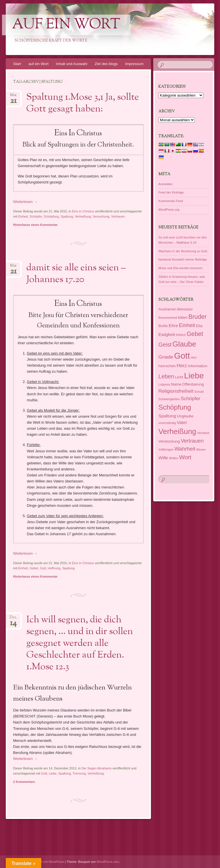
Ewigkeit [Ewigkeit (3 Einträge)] (167, 334)
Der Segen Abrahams (96, 768)
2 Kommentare (24, 782)
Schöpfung (51, 216)
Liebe (53, 773)
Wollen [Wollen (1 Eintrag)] (174, 458)
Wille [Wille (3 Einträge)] (163, 458)
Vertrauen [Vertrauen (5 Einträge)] (192, 441)
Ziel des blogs (106, 64)
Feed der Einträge (171, 192)
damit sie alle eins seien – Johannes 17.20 (76, 274)
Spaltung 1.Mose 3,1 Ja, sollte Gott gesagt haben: (83, 103)
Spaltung (67, 216)
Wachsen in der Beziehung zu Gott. (183, 251)
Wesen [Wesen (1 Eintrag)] (201, 449)
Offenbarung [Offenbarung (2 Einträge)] (193, 384)
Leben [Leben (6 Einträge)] (166, 376)
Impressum (134, 64)
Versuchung (101, 216)
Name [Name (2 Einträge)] (176, 384)
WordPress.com (108, 862)
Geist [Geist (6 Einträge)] (165, 345)
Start (17, 64)
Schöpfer (36, 216)
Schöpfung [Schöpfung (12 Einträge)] (175, 407)
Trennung (79, 773)
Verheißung (83, 216)
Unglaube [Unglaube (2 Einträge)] (185, 416)
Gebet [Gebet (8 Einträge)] (195, 334)
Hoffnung (54, 568)
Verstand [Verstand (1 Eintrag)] (203, 433)
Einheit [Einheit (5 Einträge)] (187, 325)
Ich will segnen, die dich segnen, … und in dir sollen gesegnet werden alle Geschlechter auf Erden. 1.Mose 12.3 (80, 644)
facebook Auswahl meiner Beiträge (183, 259)
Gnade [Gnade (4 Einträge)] (166, 357)
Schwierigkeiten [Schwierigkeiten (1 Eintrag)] (169, 399)
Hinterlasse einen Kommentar (35, 225)
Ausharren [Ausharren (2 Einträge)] (167, 309)
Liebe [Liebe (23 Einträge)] (194, 376)
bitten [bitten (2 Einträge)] (183, 317)
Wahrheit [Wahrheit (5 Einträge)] (185, 449)
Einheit (23, 216)
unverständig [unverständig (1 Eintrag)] (167, 423)
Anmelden (166, 184)
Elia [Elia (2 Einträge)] (199, 326)
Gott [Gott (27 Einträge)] (182, 356)
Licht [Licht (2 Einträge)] (179, 377)
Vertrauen (118, 216)
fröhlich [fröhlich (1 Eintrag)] (181, 335)
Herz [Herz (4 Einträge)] (182, 365)
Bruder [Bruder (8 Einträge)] (198, 317)
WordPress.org (169, 210)
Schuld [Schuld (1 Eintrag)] (199, 392)
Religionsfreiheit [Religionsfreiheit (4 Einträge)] (176, 391)
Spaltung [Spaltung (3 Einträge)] (167, 416)
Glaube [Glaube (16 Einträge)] (184, 344)
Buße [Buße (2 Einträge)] (163, 326)
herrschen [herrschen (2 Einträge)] (167, 366)
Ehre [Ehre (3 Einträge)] (173, 325)
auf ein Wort (66, 25)
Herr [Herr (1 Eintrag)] (194, 357)
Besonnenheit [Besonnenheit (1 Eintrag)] (168, 318)
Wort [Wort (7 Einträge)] (185, 457)
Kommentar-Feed (171, 201)
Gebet (34, 568)
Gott (43, 568)
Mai (13, 97)
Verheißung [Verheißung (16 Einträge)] (177, 431)
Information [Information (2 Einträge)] (198, 366)
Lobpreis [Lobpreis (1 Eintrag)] (164, 384)
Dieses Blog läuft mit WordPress (42, 862)
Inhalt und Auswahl (71, 64)
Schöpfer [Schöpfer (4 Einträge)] (191, 398)
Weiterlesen (25, 202)
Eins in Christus (83, 211)
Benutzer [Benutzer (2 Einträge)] (185, 309)
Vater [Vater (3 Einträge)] (182, 422)
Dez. (13, 619)
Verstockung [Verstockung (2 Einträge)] (169, 441)
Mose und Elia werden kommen (180, 268)
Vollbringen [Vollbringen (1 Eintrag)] (166, 449)
